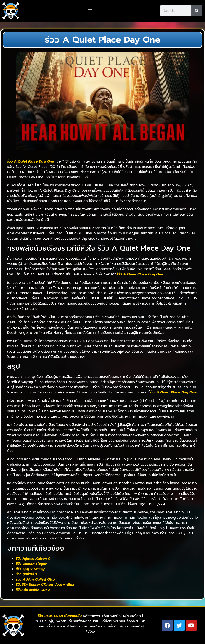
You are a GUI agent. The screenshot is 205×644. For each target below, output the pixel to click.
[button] (90, 11)
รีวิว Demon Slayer (31, 564)
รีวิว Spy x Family (30, 569)
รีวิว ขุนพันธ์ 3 (26, 574)
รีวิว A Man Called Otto (35, 579)
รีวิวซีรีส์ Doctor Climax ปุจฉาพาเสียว (45, 585)
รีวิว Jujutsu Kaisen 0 (33, 559)
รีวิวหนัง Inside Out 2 (33, 590)
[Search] (197, 11)
